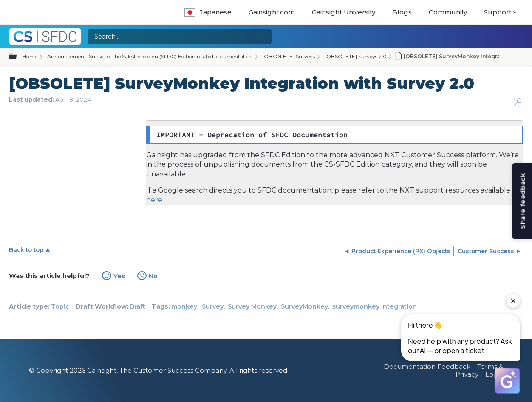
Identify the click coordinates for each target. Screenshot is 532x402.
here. (155, 200)
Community (448, 12)
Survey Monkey (252, 306)
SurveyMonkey (304, 306)
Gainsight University (344, 12)
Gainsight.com (272, 12)
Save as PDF (517, 102)
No (153, 276)
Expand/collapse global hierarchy (18, 57)
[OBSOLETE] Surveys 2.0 (356, 56)
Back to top (26, 250)
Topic (60, 306)
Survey (213, 306)
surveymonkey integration (375, 306)
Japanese (208, 12)
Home (30, 56)
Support (498, 12)
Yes (119, 276)
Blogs (402, 12)
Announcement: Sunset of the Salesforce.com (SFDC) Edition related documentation (150, 56)
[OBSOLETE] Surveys (289, 56)
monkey (184, 306)
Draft (137, 306)
